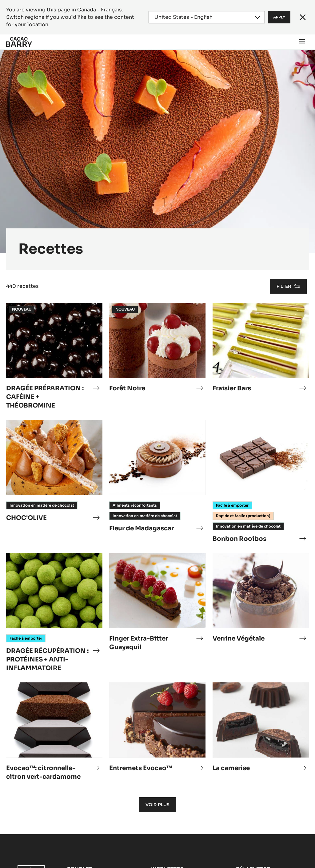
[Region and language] (207, 17)
